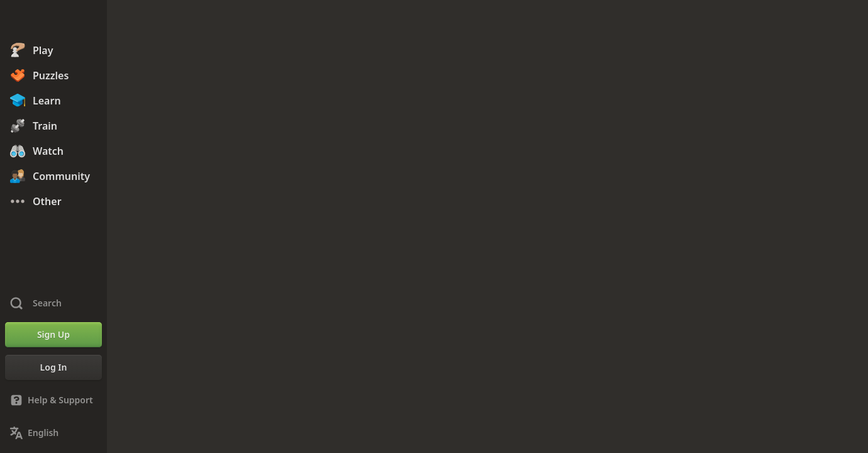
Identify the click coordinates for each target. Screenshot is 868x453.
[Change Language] (53, 433)
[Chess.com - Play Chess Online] (53, 21)
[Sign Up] (53, 335)
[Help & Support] (53, 400)
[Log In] (53, 367)
